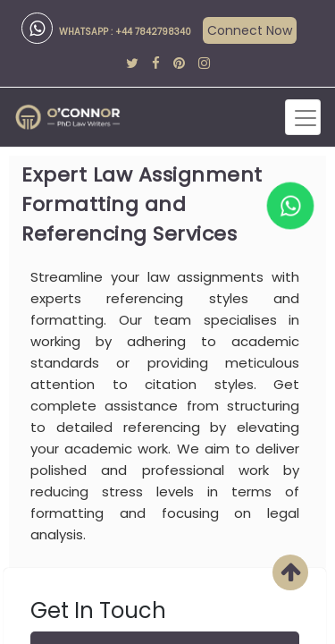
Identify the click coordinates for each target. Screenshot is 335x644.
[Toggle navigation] (303, 117)
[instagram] (204, 63)
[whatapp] (290, 206)
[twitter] (132, 63)
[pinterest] (179, 63)
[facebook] (156, 63)
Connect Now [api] (250, 30)
